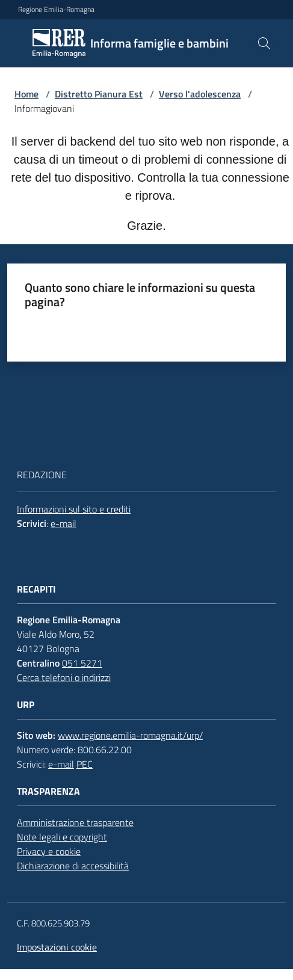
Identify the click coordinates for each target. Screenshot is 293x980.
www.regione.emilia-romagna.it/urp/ (130, 735)
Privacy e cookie (49, 851)
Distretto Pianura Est (99, 94)
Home (26, 94)
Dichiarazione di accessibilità (73, 866)
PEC (85, 764)
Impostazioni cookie (57, 947)
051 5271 (82, 663)
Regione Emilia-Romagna (56, 10)
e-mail (63, 523)
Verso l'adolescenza (200, 94)
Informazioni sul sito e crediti (74, 509)
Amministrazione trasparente (75, 822)
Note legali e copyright (62, 837)
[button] (264, 43)
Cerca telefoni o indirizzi (64, 677)
